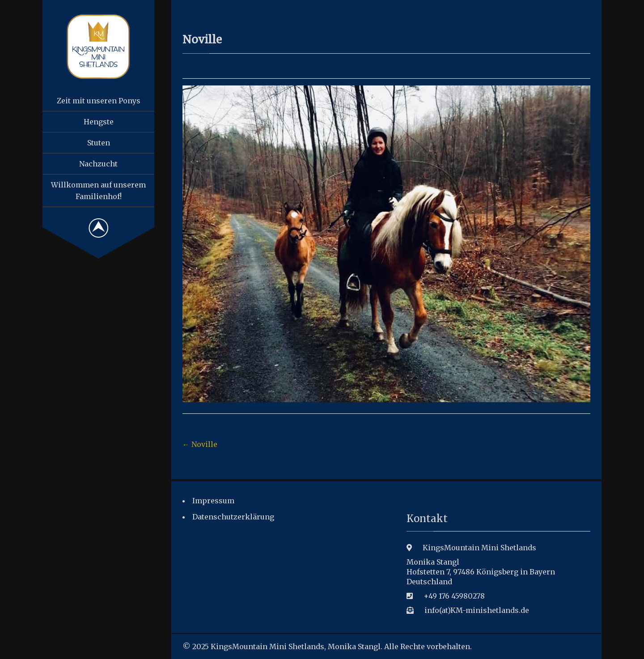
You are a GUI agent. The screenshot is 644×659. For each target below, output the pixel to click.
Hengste (99, 122)
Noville (200, 444)
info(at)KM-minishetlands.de (477, 610)
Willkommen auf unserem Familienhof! (98, 191)
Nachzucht (98, 164)
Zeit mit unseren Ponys (99, 101)
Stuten (99, 143)
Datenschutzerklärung (233, 517)
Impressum (213, 501)
